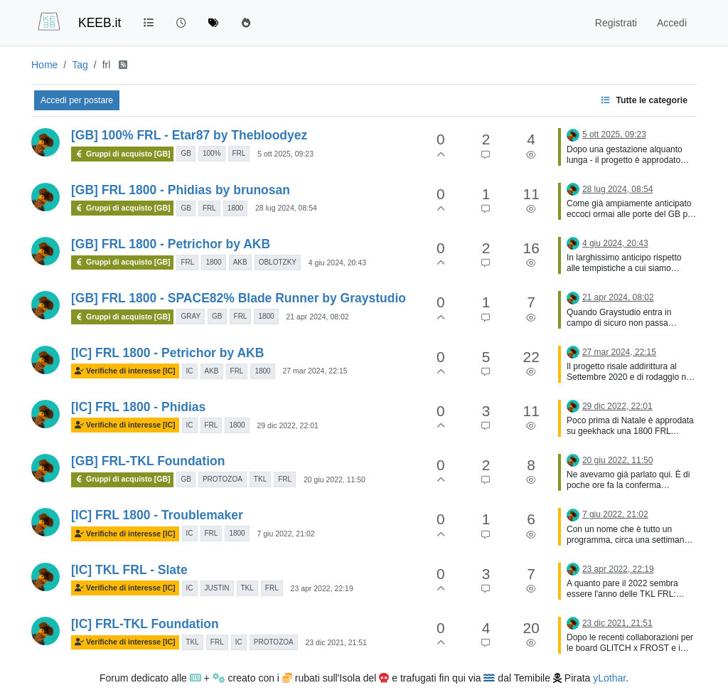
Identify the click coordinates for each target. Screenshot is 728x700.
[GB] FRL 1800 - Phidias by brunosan (181, 190)
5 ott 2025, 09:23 (285, 154)
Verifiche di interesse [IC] (125, 371)
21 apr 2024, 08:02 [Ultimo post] (618, 297)
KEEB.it (100, 23)
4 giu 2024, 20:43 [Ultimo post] (615, 243)
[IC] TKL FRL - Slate (129, 570)
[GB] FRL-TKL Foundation (148, 461)
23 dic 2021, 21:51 (336, 642)
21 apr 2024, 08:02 (318, 317)
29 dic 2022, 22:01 (287, 425)
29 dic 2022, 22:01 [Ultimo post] (617, 406)
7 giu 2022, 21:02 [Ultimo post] (615, 514)
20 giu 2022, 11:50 (334, 479)
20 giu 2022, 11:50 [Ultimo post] (617, 460)
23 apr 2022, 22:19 (322, 588)
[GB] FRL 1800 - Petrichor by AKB (171, 244)
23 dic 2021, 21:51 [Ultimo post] (617, 623)
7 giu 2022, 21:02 (285, 534)
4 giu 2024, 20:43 (337, 262)
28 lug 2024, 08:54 (286, 208)
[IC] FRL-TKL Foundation (145, 624)
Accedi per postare (77, 100)
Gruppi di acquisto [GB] (122, 154)
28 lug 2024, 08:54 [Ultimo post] (617, 189)
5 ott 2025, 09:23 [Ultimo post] (614, 134)
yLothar (609, 678)
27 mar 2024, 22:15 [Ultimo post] (619, 352)
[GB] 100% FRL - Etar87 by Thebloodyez (189, 135)
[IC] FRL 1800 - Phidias (138, 407)
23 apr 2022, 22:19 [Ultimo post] (618, 569)
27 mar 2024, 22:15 (315, 371)
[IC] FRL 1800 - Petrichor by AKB (167, 353)
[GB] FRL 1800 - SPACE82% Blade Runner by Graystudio (239, 298)
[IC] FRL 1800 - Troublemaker (157, 515)
